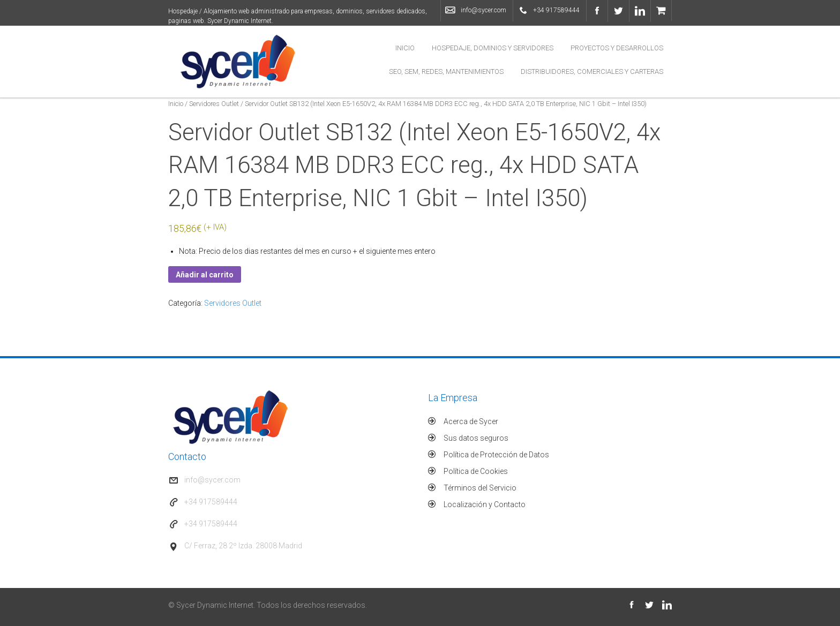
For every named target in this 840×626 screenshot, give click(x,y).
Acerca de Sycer (471, 421)
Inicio (405, 48)
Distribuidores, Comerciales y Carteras (592, 71)
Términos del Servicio (480, 488)
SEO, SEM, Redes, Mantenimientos (446, 71)
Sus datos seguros (476, 438)
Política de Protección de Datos (496, 455)
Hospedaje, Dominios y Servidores (493, 48)
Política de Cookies (476, 471)
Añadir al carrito (205, 275)
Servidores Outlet (214, 104)
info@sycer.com (483, 10)
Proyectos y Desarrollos (617, 48)
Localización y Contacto (485, 504)
